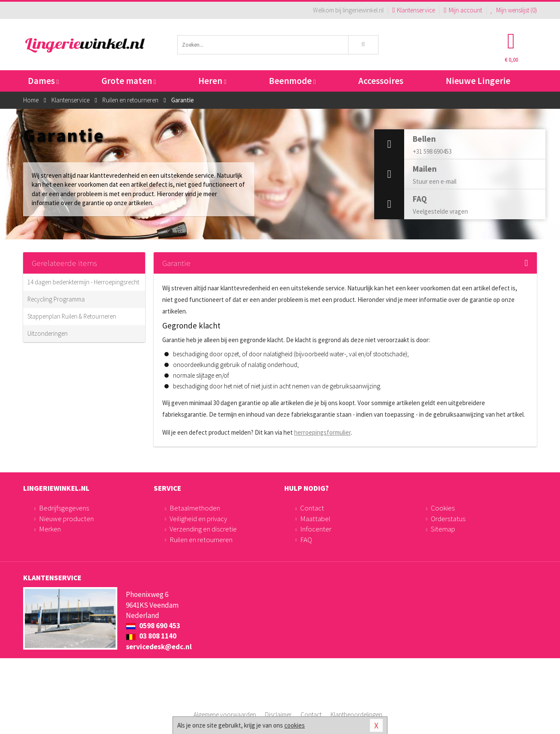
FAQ (306, 540)
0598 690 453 (153, 626)
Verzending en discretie (203, 529)
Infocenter (316, 529)
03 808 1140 (151, 636)
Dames (43, 81)
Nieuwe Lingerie (478, 81)
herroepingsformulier (322, 432)
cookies (295, 725)
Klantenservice (414, 10)
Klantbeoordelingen (356, 715)
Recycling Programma (56, 299)
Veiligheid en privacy (198, 519)
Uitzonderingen (48, 333)
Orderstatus (448, 519)
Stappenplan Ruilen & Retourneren (72, 316)
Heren (212, 81)
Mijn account (463, 10)
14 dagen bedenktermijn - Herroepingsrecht (83, 282)
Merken (50, 529)
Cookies (443, 508)
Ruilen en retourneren (201, 540)
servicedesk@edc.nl (159, 647)
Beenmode (292, 81)
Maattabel (315, 519)
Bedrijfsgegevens (64, 508)
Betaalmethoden (195, 508)
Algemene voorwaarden (225, 715)
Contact (312, 508)
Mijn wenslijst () (514, 10)
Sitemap (443, 529)
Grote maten (129, 81)
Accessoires (381, 81)
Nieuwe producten (66, 519)
